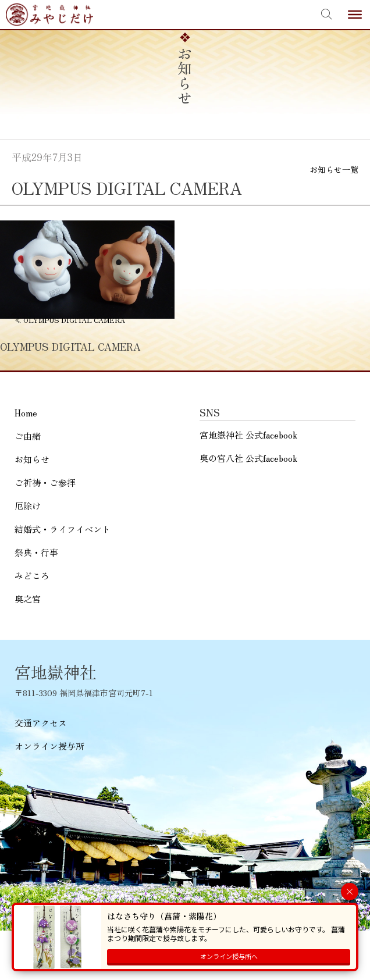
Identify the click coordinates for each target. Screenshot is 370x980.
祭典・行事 (36, 552)
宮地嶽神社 (49, 15)
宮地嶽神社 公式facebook (248, 435)
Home (26, 413)
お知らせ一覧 (334, 169)
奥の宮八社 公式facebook (248, 458)
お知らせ (32, 459)
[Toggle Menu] (355, 15)
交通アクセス (41, 723)
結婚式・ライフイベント (63, 529)
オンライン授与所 (49, 746)
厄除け (28, 506)
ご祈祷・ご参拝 (45, 482)
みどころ (32, 575)
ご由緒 (28, 436)
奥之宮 (28, 599)
